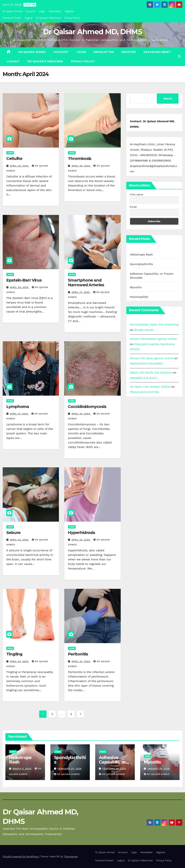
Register (69, 11)
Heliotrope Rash (141, 254)
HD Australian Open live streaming (154, 325)
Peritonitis (78, 654)
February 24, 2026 (69, 769)
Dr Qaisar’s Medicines (48, 18)
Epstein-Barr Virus (24, 280)
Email (133, 207)
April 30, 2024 (20, 166)
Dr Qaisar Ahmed (12, 11)
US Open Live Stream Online (150, 387)
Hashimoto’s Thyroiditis (146, 363)
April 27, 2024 (81, 292)
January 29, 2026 (159, 769)
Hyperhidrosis (81, 533)
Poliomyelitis (139, 297)
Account (31, 11)
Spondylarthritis (141, 264)
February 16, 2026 (114, 769)
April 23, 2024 (81, 540)
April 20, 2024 (81, 661)
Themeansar (71, 857)
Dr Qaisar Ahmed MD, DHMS (92, 32)
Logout (29, 18)
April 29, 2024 (81, 166)
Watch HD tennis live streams (151, 373)
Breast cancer (144, 330)
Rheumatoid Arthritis (145, 392)
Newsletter (55, 11)
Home (10, 153)
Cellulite (14, 159)
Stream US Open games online (152, 358)
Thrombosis (80, 159)
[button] (179, 57)
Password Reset (12, 18)
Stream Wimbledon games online (153, 339)
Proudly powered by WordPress (21, 857)
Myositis (136, 287)
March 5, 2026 (22, 769)
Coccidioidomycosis (87, 407)
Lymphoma (18, 407)
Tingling (14, 654)
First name (137, 194)
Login (42, 11)
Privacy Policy (72, 18)
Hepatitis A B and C (144, 378)
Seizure (13, 533)
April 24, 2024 (81, 414)
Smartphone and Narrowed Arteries (86, 283)
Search (168, 98)
